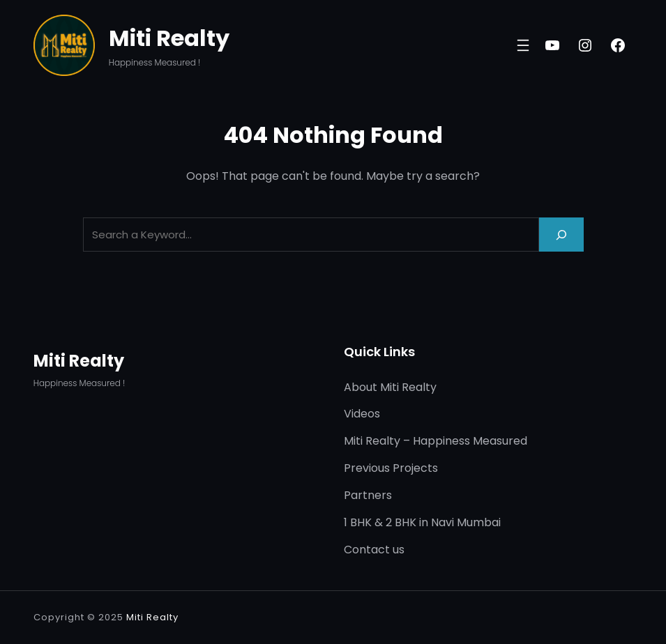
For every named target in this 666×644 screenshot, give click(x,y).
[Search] (561, 235)
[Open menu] (523, 45)
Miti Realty (169, 38)
